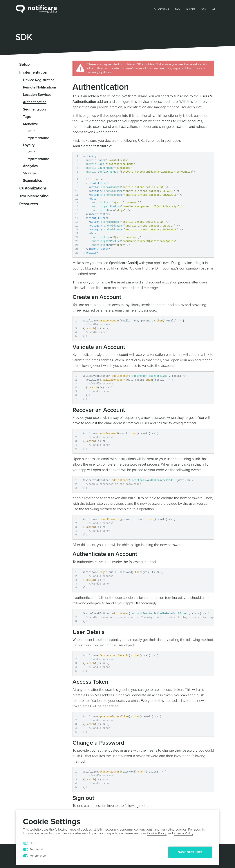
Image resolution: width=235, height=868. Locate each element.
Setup (25, 64)
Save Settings (190, 852)
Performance (38, 856)
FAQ (177, 9)
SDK (204, 9)
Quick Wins (161, 9)
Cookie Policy (157, 833)
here (174, 102)
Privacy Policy (183, 833)
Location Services (37, 95)
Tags (27, 117)
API (214, 9)
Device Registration (39, 80)
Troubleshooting (34, 196)
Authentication (35, 102)
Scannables (32, 181)
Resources (29, 204)
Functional (36, 849)
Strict (33, 843)
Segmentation (34, 109)
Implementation (33, 72)
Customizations (33, 188)
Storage (29, 173)
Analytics (30, 166)
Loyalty (29, 145)
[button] (161, 9)
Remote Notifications (40, 87)
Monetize (30, 124)
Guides (191, 9)
